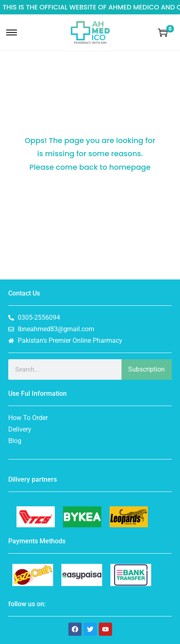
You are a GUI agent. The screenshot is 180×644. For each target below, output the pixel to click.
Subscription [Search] (146, 369)
